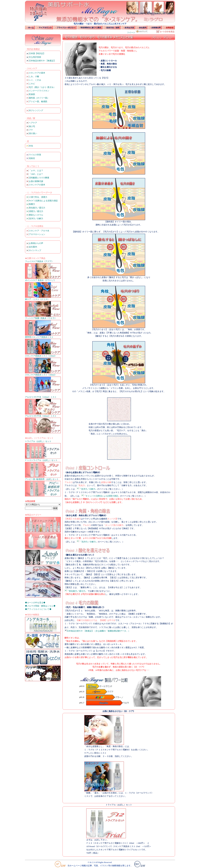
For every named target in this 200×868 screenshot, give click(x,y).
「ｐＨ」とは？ (36, 170)
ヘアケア (33, 123)
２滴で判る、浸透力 (38, 197)
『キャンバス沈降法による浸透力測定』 (101, 496)
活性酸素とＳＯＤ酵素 (39, 178)
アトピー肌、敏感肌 (38, 101)
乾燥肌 (32, 94)
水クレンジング (36, 110)
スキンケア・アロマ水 (39, 231)
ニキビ (32, 84)
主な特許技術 (35, 57)
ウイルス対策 (35, 155)
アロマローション (37, 234)
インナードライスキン (39, 91)
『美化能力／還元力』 (76, 591)
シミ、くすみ (35, 80)
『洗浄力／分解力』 (87, 489)
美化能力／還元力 (37, 208)
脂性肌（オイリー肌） (39, 98)
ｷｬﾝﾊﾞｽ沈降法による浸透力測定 (43, 201)
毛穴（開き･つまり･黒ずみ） (42, 87)
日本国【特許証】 (37, 53)
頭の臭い (33, 133)
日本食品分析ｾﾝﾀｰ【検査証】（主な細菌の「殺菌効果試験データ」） (97, 631)
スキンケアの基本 (37, 73)
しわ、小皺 (34, 76)
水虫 (31, 146)
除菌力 (32, 204)
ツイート (131, 32)
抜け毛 (32, 126)
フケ (31, 130)
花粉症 (32, 158)
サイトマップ (35, 250)
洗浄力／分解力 (36, 218)
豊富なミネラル (36, 215)
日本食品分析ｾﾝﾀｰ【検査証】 (42, 61)
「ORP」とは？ (36, 174)
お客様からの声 (36, 243)
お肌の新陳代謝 (36, 181)
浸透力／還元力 (36, 211)
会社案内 (33, 247)
